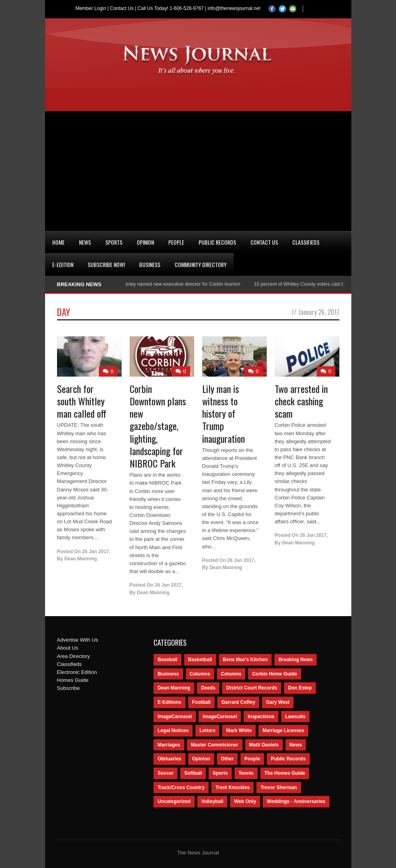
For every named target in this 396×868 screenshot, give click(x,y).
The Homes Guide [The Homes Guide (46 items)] (285, 773)
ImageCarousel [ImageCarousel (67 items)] (220, 717)
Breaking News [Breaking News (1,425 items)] (296, 660)
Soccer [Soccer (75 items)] (165, 773)
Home (58, 242)
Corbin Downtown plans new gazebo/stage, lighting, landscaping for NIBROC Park (158, 426)
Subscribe (69, 688)
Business (150, 264)
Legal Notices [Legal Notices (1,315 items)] (173, 731)
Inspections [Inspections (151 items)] (261, 717)
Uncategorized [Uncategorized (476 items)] (174, 801)
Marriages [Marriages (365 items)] (169, 745)
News (85, 242)
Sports (114, 242)
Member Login (91, 8)
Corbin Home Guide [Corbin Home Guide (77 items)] (275, 674)
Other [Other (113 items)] (227, 759)
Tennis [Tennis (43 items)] (246, 773)
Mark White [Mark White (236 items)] (239, 731)
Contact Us (122, 8)
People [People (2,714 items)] (252, 759)
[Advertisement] (198, 171)
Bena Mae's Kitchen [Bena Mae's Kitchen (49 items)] (245, 660)
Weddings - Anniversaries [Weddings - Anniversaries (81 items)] (296, 801)
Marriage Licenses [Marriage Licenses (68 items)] (283, 731)
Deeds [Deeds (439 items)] (208, 688)
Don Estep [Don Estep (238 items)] (300, 688)
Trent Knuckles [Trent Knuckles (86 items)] (232, 787)
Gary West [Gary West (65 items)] (278, 702)
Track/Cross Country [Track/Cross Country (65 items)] (181, 787)
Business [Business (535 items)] (168, 674)
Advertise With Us (78, 640)
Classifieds (306, 242)
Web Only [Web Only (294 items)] (245, 801)
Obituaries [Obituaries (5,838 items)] (169, 759)
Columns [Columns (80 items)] (231, 674)
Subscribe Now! (106, 264)
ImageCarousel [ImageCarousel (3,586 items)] (175, 717)
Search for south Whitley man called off (82, 401)
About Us (68, 648)
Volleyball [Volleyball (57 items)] (212, 801)
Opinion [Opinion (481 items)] (201, 759)
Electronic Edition (77, 672)
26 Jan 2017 (96, 552)
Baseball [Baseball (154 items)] (167, 660)
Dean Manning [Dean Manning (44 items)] (174, 688)
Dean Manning (81, 559)
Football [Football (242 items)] (202, 702)
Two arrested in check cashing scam (301, 401)
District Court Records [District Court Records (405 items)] (252, 688)
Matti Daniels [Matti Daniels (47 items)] (264, 745)
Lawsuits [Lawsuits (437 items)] (295, 717)
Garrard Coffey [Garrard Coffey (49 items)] (238, 702)
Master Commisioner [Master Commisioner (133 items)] (215, 745)
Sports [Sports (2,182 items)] (220, 773)
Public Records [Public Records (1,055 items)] (288, 759)
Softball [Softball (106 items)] (193, 773)
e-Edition (63, 264)
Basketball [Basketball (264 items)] (200, 660)
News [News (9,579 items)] (296, 745)
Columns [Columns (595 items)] (200, 674)
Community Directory (201, 264)
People (176, 242)
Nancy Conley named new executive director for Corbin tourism (176, 284)
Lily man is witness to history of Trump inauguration (224, 413)
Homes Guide (73, 680)
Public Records (217, 242)
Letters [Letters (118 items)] (207, 731)
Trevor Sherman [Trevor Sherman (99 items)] (279, 787)
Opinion (145, 242)
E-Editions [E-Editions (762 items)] (169, 702)
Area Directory (74, 656)
